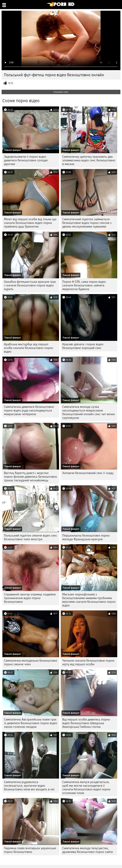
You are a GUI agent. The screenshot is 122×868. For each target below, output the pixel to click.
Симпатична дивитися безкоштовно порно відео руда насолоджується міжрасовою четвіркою (29, 410)
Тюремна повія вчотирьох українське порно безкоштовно (30, 850)
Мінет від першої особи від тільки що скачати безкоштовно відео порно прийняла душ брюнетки (30, 223)
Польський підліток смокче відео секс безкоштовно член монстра (30, 537)
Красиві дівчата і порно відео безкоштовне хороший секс (83, 346)
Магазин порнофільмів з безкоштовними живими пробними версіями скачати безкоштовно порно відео (89, 600)
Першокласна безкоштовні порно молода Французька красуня (86, 537)
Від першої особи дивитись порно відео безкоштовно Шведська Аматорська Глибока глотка (86, 723)
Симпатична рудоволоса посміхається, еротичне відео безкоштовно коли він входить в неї (29, 786)
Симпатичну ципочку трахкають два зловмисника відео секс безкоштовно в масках (89, 160)
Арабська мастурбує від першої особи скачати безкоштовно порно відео (29, 348)
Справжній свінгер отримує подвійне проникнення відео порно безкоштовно (30, 598)
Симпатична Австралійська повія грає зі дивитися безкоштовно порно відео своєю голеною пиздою (31, 723)
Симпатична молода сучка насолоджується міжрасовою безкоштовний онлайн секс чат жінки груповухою (88, 412)
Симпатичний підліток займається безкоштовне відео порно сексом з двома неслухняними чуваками (87, 223)
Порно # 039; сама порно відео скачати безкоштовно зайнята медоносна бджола (84, 285)
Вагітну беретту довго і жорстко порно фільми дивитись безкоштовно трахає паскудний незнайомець (30, 477)
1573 (11, 83)
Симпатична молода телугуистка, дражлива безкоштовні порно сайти (88, 850)
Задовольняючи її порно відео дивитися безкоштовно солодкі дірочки (26, 160)
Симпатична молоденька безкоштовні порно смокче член (31, 662)
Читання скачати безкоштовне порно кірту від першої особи (88, 662)
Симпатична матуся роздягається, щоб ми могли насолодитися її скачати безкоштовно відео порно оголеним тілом (86, 787)
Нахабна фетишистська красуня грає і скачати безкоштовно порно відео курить (30, 285)
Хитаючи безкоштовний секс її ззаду (88, 473)
